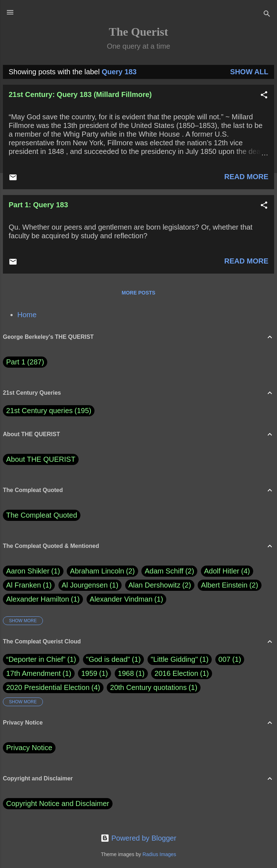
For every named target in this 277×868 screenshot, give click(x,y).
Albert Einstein (229, 585)
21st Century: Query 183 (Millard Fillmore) (80, 94)
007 (225, 659)
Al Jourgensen (90, 585)
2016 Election (176, 673)
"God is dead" (108, 659)
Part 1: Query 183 (38, 205)
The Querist (138, 32)
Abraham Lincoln (102, 571)
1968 (126, 673)
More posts (138, 293)
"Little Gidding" (174, 659)
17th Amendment (33, 673)
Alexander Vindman (127, 599)
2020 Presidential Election (48, 687)
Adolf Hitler (227, 571)
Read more (246, 177)
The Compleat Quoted (42, 515)
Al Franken (29, 585)
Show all (249, 72)
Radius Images (159, 854)
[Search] (267, 15)
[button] (264, 96)
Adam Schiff (169, 571)
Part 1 (25, 362)
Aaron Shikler (33, 571)
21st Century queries (39, 411)
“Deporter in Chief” (36, 659)
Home (27, 315)
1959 (89, 673)
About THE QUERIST (41, 459)
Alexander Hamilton (43, 599)
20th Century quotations (148, 687)
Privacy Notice (29, 748)
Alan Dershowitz (160, 585)
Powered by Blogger (138, 838)
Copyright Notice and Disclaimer (58, 803)
